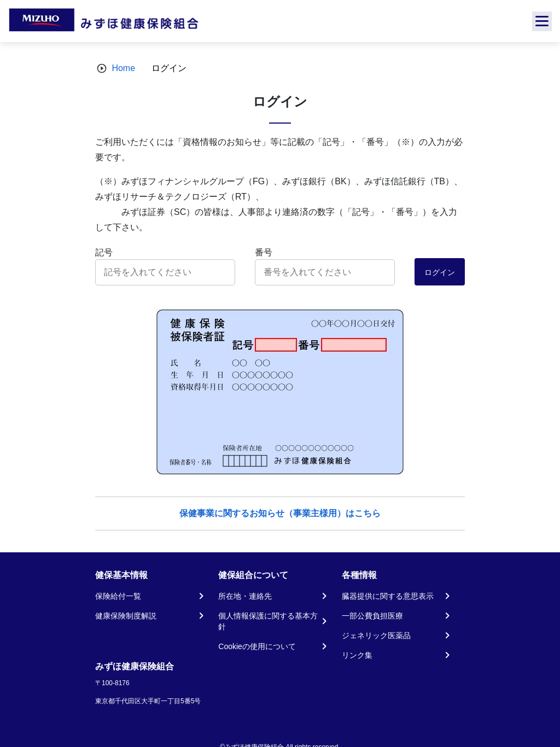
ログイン (440, 272)
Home (123, 68)
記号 (104, 252)
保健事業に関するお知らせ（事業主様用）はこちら (280, 513)
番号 (264, 252)
